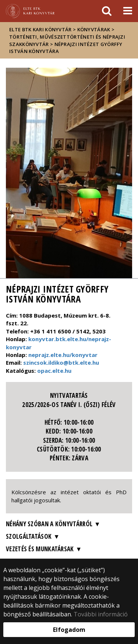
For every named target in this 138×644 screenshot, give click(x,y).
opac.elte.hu (54, 371)
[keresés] (107, 11)
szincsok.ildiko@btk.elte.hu (61, 362)
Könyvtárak (94, 29)
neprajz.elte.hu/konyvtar (63, 355)
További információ (101, 614)
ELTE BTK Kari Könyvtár (40, 29)
